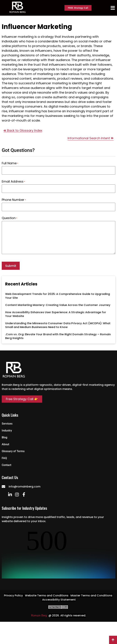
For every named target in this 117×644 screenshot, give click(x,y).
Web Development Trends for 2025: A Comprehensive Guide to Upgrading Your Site (58, 296)
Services (7, 424)
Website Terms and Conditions (47, 595)
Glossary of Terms (13, 451)
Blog (4, 437)
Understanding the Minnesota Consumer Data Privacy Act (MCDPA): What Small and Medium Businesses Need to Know (58, 325)
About (5, 444)
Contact (6, 465)
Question (9, 218)
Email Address (13, 182)
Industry (7, 431)
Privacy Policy (13, 595)
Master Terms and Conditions (91, 595)
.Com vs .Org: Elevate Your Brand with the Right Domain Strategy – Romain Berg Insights (58, 336)
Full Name (10, 163)
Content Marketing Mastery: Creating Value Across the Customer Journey (58, 305)
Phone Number (14, 200)
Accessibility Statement (59, 600)
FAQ (4, 458)
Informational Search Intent (91, 138)
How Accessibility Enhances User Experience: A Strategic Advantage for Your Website (56, 314)
